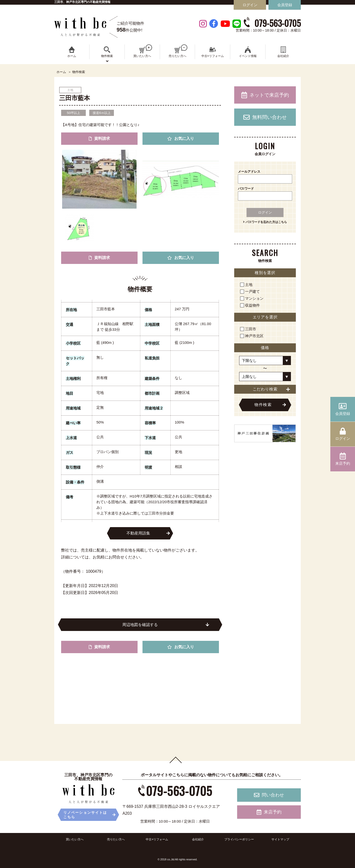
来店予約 (269, 812)
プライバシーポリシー (239, 839)
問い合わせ (269, 795)
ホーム (61, 72)
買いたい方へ (75, 839)
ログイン (265, 212)
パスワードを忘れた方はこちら (265, 222)
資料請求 (99, 139)
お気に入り (181, 139)
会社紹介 (198, 839)
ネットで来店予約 (265, 95)
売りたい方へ (116, 839)
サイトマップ (280, 839)
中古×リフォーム (157, 839)
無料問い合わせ (265, 117)
